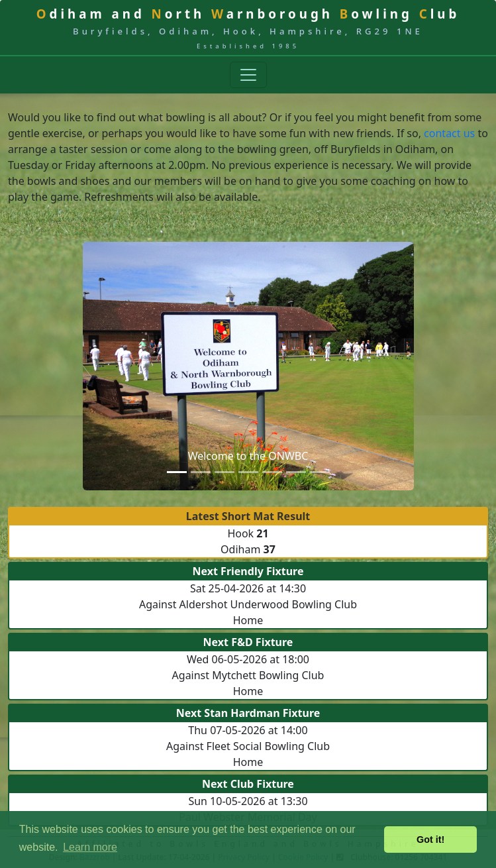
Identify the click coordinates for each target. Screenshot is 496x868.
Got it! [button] (430, 840)
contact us (449, 133)
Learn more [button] (90, 847)
